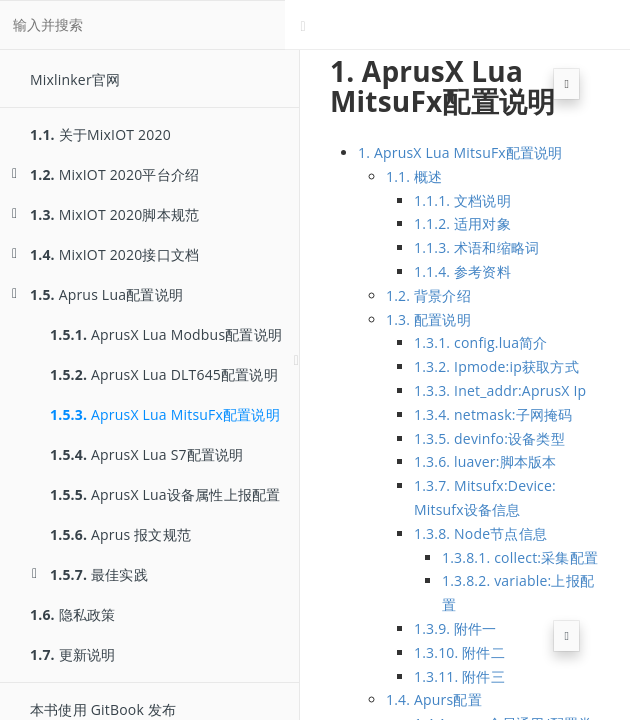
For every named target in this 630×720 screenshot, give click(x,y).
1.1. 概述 (414, 176)
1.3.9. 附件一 (455, 628)
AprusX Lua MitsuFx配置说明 (165, 414)
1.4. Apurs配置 (434, 699)
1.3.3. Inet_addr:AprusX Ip (500, 390)
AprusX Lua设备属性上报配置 (165, 494)
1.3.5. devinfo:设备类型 (489, 438)
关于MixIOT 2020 (100, 134)
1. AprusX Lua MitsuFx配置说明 (460, 152)
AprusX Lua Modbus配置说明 (166, 334)
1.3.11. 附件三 (459, 676)
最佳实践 (90, 574)
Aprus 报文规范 (120, 534)
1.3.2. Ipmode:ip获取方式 (496, 366)
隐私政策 (72, 614)
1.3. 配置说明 (428, 319)
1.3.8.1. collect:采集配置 (520, 557)
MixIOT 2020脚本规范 (105, 214)
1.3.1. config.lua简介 (481, 342)
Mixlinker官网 (75, 79)
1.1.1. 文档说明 (462, 200)
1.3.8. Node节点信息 (480, 533)
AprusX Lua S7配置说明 (147, 454)
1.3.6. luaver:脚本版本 (485, 461)
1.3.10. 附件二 (459, 652)
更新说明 (72, 654)
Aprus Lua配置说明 (97, 294)
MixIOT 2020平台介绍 (105, 174)
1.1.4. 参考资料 (462, 271)
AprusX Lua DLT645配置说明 (164, 374)
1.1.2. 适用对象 (462, 223)
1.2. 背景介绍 (428, 295)
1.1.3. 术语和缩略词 (476, 247)
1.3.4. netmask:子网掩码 (493, 414)
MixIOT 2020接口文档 (105, 254)
